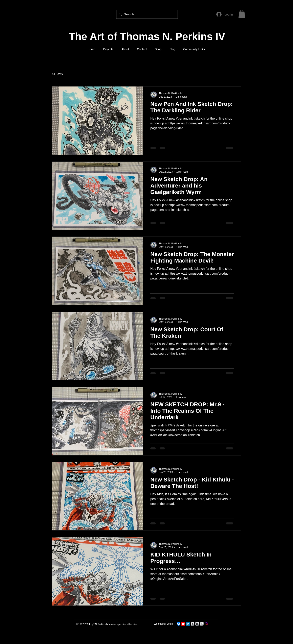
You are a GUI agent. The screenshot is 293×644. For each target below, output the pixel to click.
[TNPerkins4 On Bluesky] (179, 624)
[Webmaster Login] (163, 624)
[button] (242, 14)
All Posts (57, 74)
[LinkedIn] (188, 624)
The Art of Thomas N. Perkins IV (147, 37)
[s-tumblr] (193, 624)
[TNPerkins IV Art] (183, 624)
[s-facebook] (202, 624)
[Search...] (147, 14)
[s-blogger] (197, 624)
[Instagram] (206, 624)
